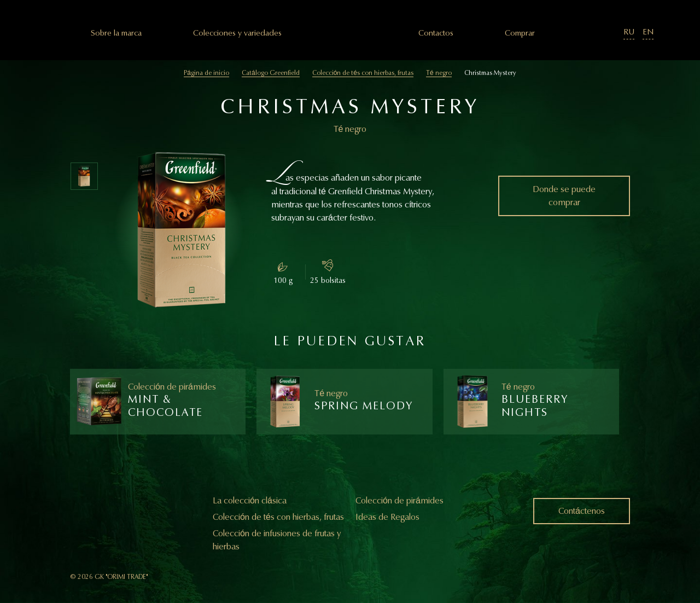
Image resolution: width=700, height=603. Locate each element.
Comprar (520, 33)
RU (629, 32)
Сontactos (436, 33)
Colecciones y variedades (237, 33)
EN (648, 32)
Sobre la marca (116, 33)
